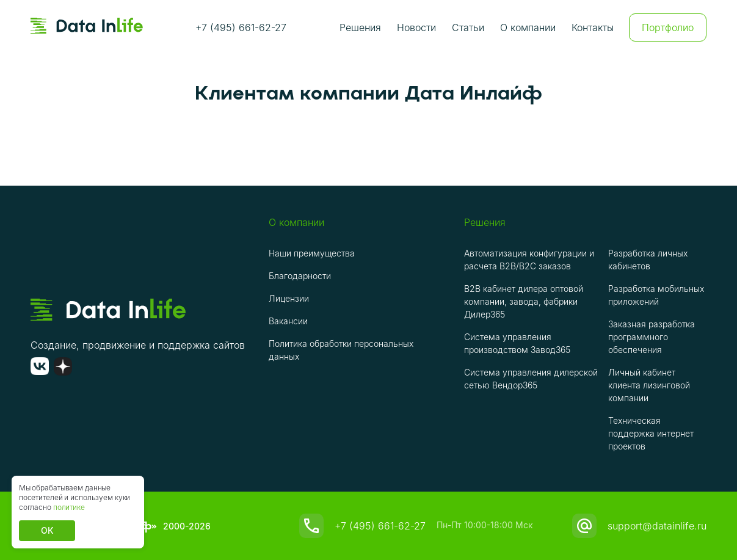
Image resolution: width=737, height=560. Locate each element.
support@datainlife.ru (657, 526)
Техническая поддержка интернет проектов (651, 433)
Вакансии (288, 321)
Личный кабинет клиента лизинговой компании (649, 385)
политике (69, 507)
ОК (47, 530)
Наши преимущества (312, 253)
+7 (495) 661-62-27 (241, 27)
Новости (416, 27)
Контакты (593, 27)
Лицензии (289, 298)
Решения (360, 27)
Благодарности (300, 276)
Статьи (468, 27)
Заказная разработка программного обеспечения (652, 337)
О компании (528, 27)
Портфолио (668, 27)
